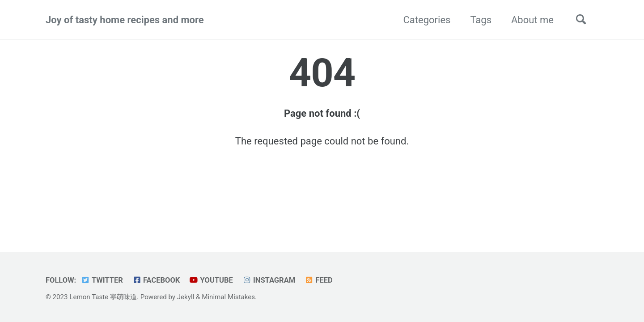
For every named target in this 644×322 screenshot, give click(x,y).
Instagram (269, 280)
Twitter (102, 280)
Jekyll (186, 297)
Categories (427, 20)
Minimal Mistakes (228, 297)
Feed (319, 280)
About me (532, 20)
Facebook (156, 280)
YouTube (211, 280)
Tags (481, 20)
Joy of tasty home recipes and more (125, 20)
